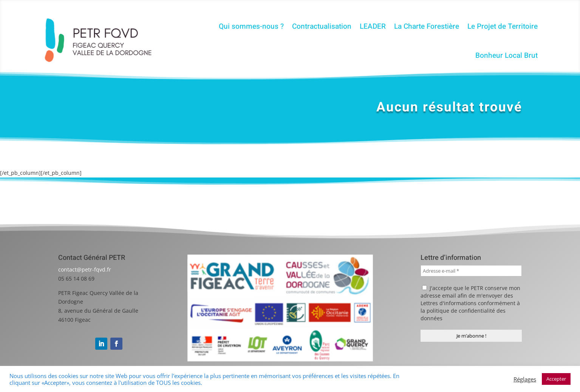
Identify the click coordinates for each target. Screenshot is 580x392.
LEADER (373, 26)
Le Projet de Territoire (503, 26)
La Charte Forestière (427, 26)
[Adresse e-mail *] (471, 271)
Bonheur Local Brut (507, 56)
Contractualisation (322, 26)
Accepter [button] (556, 379)
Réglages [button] (525, 379)
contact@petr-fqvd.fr (85, 269)
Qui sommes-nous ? (251, 26)
